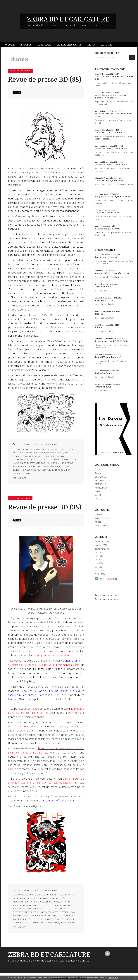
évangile (38, 456)
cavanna (50, 453)
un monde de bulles (22, 919)
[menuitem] (11, 45)
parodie (16, 473)
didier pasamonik (42, 916)
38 (66, 895)
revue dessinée (19, 909)
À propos (26, 45)
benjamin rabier (62, 909)
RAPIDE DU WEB (102, 518)
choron (16, 456)
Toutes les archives (108, 579)
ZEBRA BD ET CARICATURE (68, 19)
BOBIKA (98, 499)
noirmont (42, 898)
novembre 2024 (102, 542)
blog (67, 453)
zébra (32, 449)
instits (46, 456)
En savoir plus (113, 978)
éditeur (27, 466)
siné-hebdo (61, 456)
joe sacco (46, 460)
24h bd (26, 916)
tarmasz (51, 470)
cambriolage (19, 460)
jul (66, 902)
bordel (34, 466)
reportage (49, 909)
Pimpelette (101, 197)
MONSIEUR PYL (102, 484)
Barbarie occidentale (106, 98)
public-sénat (37, 919)
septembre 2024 (102, 549)
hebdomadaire (26, 453)
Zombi (98, 132)
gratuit (39, 449)
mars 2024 (100, 571)
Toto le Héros (102, 149)
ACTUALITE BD (51, 445)
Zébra (98, 76)
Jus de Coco (113, 213)
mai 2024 (99, 563)
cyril (98, 114)
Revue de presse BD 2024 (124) (111, 341)
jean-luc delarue (52, 919)
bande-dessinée (58, 449)
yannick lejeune (64, 905)
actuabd (70, 916)
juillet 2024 (100, 556)
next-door (17, 466)
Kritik (91, 45)
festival (51, 898)
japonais (69, 463)
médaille (36, 912)
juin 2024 (99, 560)
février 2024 (100, 574)
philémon (69, 919)
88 (34, 453)
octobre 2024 (101, 545)
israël (26, 463)
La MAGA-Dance (104, 373)
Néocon (99, 314)
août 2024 (100, 553)
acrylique (25, 898)
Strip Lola (44, 45)
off (41, 922)
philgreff (59, 453)
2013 (32, 916)
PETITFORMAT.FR (102, 526)
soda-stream (57, 460)
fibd (39, 460)
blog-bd (59, 470)
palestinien (18, 463)
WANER (98, 495)
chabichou (27, 912)
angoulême (31, 460)
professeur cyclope (47, 905)
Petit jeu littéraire (116, 181)
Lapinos (99, 229)
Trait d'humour (114, 132)
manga (67, 470)
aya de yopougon (35, 909)
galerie (33, 898)
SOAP (98, 491)
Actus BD (107, 45)
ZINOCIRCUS (101, 477)
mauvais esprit (30, 905)
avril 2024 (99, 567)
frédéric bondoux (55, 466)
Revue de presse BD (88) (45, 80)
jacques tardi (70, 460)
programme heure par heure (26, 902)
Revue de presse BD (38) (45, 507)
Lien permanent (21, 445)
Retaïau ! (100, 328)
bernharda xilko (51, 922)
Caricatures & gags (69, 45)
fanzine (47, 449)
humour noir (40, 470)
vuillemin (60, 902)
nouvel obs (27, 470)
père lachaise (27, 456)
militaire (42, 466)
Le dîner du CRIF (104, 300)
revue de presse (57, 895)
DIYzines (99, 515)
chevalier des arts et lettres (55, 912)
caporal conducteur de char (109, 95)
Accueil (10, 45)
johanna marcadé (67, 922)
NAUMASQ (100, 470)
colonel (55, 916)
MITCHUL (99, 522)
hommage (41, 453)
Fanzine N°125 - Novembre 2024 (112, 273)
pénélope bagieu (47, 902)
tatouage (25, 473)
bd (27, 449)
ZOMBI (98, 473)
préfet (52, 463)
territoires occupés (39, 463)
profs (52, 456)
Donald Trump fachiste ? (108, 357)
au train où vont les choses (26, 922)
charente (60, 463)
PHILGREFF (100, 480)
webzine (22, 449)
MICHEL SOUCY (102, 488)
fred (62, 919)
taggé (63, 916)
